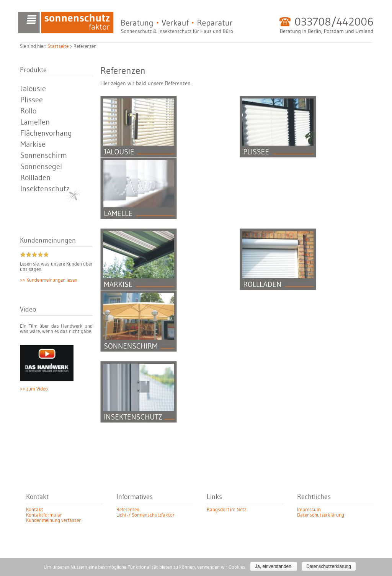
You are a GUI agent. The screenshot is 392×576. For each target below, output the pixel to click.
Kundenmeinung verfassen (54, 520)
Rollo (28, 111)
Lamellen (35, 122)
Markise (33, 144)
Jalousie (33, 89)
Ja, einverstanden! (274, 566)
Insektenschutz (45, 189)
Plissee (32, 100)
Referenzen (128, 510)
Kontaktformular (44, 515)
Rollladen (35, 178)
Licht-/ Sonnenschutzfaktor (145, 515)
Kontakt (35, 510)
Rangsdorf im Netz (226, 510)
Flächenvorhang (46, 133)
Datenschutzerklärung (321, 515)
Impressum (309, 510)
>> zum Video (34, 389)
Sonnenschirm (44, 156)
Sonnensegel (41, 167)
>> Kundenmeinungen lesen (49, 280)
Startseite (58, 46)
